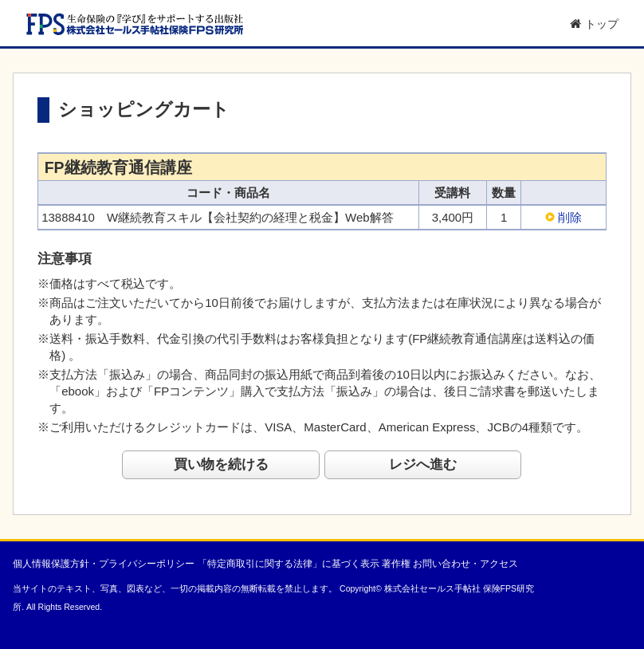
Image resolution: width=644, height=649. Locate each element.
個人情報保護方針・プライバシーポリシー (104, 564)
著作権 (396, 564)
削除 (570, 217)
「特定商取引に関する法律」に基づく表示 (289, 564)
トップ (594, 24)
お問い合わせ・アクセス (465, 564)
